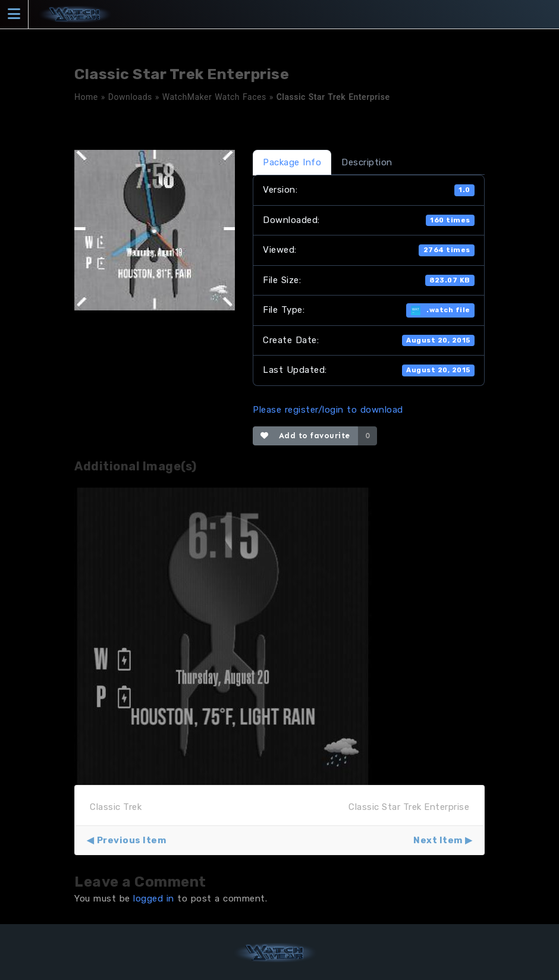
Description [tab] (367, 162)
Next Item (438, 840)
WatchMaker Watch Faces (214, 97)
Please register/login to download (328, 410)
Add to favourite (305, 436)
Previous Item (132, 840)
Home (86, 97)
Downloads (130, 97)
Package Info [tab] (292, 162)
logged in (154, 899)
